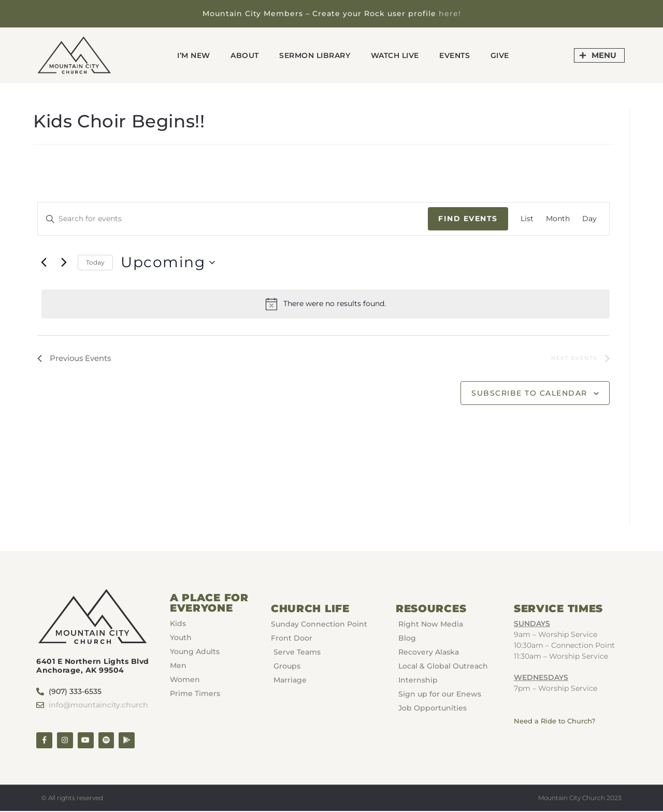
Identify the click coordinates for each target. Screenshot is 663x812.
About (239, 55)
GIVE (510, 55)
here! (450, 13)
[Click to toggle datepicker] (168, 263)
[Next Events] (64, 263)
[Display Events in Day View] (589, 219)
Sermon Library (313, 55)
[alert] (325, 304)
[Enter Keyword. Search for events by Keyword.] (233, 219)
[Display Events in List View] (527, 219)
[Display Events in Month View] (558, 219)
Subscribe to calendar (529, 394)
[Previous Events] (44, 263)
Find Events (468, 219)
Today (95, 262)
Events (462, 55)
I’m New (185, 55)
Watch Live (398, 55)
